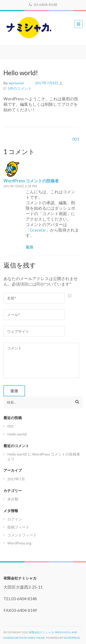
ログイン (15, 519)
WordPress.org (19, 543)
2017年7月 (16, 479)
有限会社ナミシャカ (41, 632)
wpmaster (16, 83)
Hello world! (17, 434)
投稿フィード (18, 527)
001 (76, 139)
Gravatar (38, 230)
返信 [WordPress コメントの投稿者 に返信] (29, 247)
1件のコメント (19, 88)
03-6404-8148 (43, 4)
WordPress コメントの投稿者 (31, 181)
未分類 (13, 499)
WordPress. (72, 638)
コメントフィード (22, 535)
